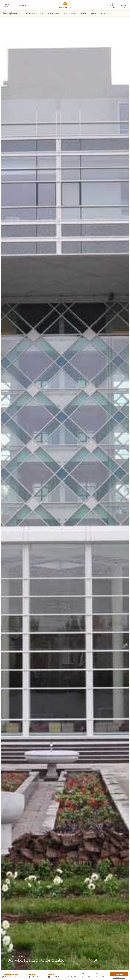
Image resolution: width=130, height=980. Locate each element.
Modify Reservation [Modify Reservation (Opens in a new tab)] (119, 978)
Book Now (119, 974)
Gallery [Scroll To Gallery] (93, 14)
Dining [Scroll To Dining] (41, 14)
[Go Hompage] (65, 5)
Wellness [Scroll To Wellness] (74, 14)
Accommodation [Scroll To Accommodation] (30, 14)
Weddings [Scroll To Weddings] (84, 14)
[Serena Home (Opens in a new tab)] (6, 5)
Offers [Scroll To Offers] (65, 14)
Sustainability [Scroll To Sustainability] (104, 14)
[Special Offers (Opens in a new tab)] (113, 5)
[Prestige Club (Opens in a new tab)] (124, 5)
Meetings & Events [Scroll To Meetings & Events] (53, 14)
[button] (37, 975)
